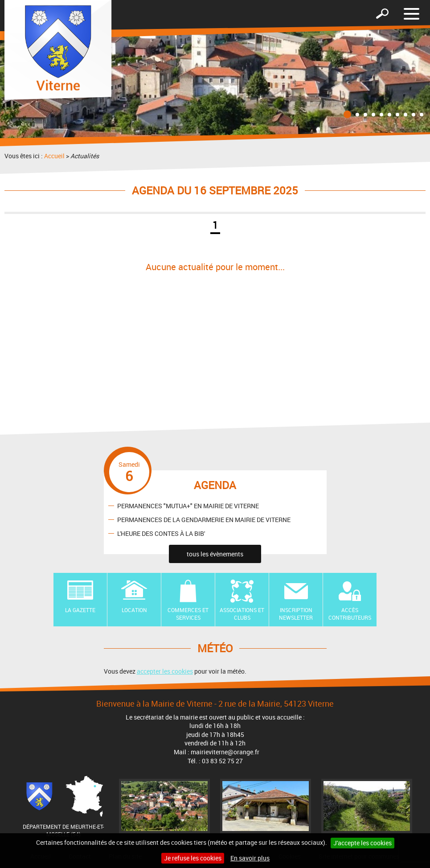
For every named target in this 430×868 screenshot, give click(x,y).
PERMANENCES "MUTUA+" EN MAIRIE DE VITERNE (188, 505)
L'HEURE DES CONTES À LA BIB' (161, 533)
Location (134, 610)
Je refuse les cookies (193, 858)
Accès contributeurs (350, 614)
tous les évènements (215, 554)
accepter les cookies (165, 671)
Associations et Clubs (242, 614)
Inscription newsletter (296, 614)
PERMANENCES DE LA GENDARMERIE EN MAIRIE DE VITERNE (204, 519)
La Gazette (80, 610)
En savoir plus (250, 858)
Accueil (54, 156)
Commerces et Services (188, 614)
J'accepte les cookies (362, 843)
